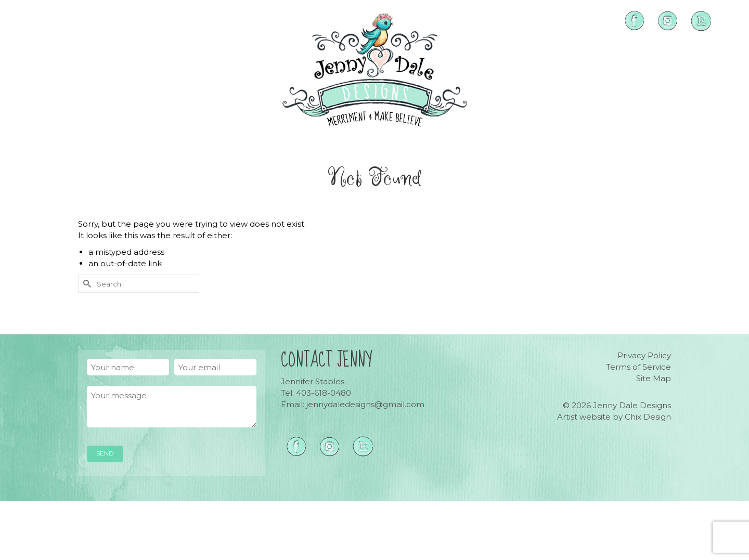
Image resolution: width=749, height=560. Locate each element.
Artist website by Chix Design (614, 417)
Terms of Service (638, 367)
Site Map (654, 378)
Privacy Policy (644, 355)
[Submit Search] (86, 284)
